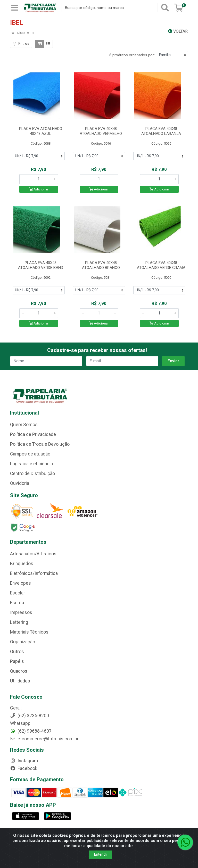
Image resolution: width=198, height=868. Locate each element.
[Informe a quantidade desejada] (39, 179)
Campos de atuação (30, 454)
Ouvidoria (20, 483)
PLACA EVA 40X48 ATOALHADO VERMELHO (101, 131)
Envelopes (20, 583)
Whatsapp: (21, 723)
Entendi (100, 854)
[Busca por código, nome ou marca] (110, 8)
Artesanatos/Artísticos (33, 554)
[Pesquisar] (165, 8)
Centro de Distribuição (32, 474)
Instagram (24, 761)
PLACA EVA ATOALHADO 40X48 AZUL (41, 131)
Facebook (24, 768)
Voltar (178, 31)
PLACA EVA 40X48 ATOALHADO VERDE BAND (41, 265)
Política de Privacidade (33, 434)
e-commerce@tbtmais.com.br (44, 739)
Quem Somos (24, 425)
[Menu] (15, 8)
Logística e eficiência (31, 464)
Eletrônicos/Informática (34, 573)
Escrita (17, 603)
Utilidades (20, 681)
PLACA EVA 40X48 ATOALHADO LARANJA (161, 131)
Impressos (21, 612)
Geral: (16, 708)
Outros (17, 652)
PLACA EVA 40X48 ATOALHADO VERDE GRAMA (161, 265)
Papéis (17, 661)
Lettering (19, 622)
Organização (23, 642)
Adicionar (39, 189)
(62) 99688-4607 (31, 731)
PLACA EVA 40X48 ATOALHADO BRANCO (101, 265)
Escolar (18, 593)
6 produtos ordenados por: (132, 55)
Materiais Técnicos (29, 632)
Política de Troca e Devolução (40, 444)
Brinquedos (22, 564)
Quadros (19, 671)
